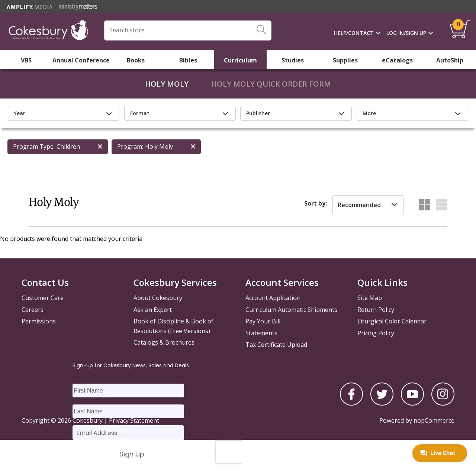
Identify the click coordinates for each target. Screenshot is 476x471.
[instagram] (443, 403)
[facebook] (351, 403)
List (442, 205)
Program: (130, 146)
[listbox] (368, 205)
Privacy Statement (134, 420)
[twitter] (382, 403)
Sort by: (316, 203)
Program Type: (34, 146)
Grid (425, 205)
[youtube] (412, 403)
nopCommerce (434, 420)
